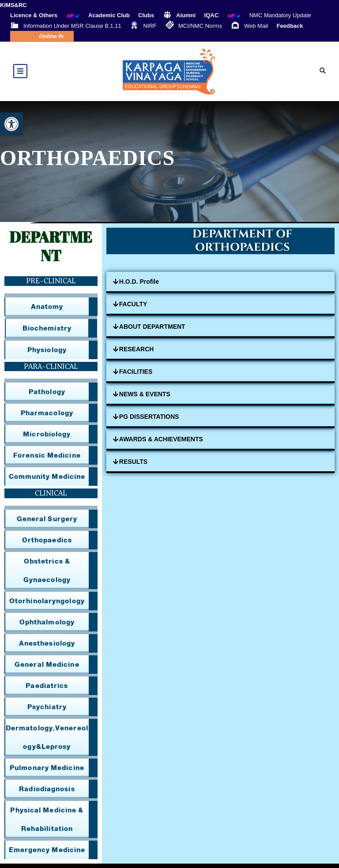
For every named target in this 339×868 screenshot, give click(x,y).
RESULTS (133, 466)
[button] (11, 124)
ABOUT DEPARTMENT (152, 331)
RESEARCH (137, 353)
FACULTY (133, 308)
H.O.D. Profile (139, 286)
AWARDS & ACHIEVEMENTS (161, 443)
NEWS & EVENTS (145, 398)
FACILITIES (136, 376)
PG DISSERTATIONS (149, 421)
